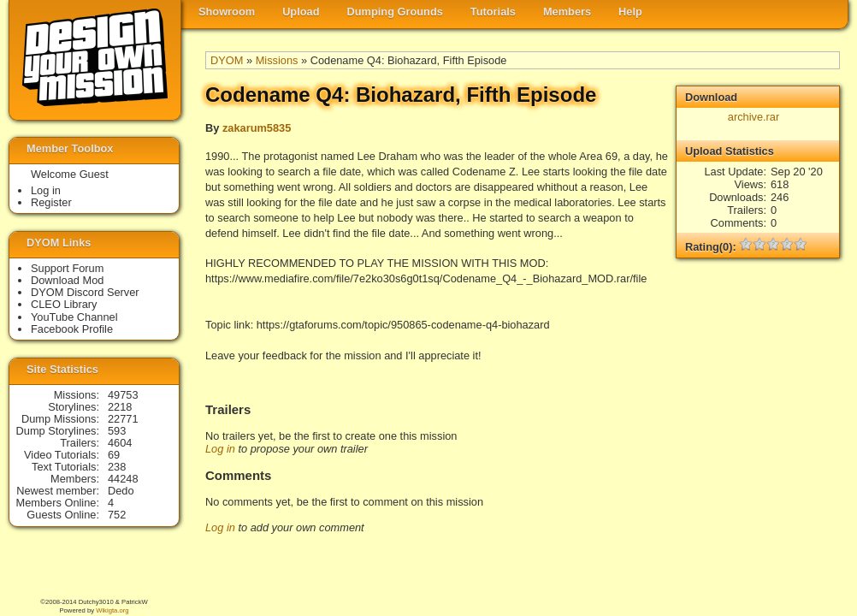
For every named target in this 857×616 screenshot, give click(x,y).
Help (630, 12)
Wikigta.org (112, 610)
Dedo (121, 491)
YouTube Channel (74, 317)
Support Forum (67, 268)
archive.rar (754, 117)
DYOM (227, 60)
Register (51, 202)
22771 (123, 419)
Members (567, 12)
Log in (220, 449)
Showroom (227, 12)
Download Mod (67, 280)
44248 (123, 479)
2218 (120, 407)
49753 (123, 395)
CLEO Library (64, 304)
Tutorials (493, 12)
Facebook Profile (72, 329)
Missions (277, 60)
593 (117, 431)
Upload (301, 12)
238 (117, 467)
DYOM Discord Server (85, 292)
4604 (120, 443)
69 (114, 455)
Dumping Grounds (395, 12)
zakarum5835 (257, 128)
